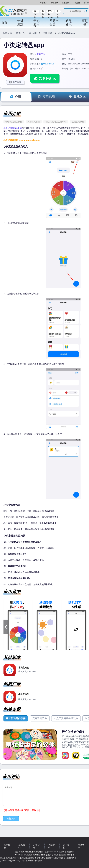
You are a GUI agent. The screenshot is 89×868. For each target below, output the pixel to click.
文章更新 (76, 3)
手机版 (86, 3)
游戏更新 (54, 3)
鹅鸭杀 (43, 11)
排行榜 (85, 22)
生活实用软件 (78, 122)
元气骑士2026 (50, 11)
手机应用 (37, 22)
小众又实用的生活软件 (56, 122)
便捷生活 (48, 33)
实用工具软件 (34, 122)
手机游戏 (20, 22)
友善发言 (11, 818)
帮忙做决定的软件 (14, 122)
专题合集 (53, 22)
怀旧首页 (44, 3)
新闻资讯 (69, 22)
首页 (4, 22)
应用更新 (65, 3)
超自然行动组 (35, 11)
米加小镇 (58, 11)
